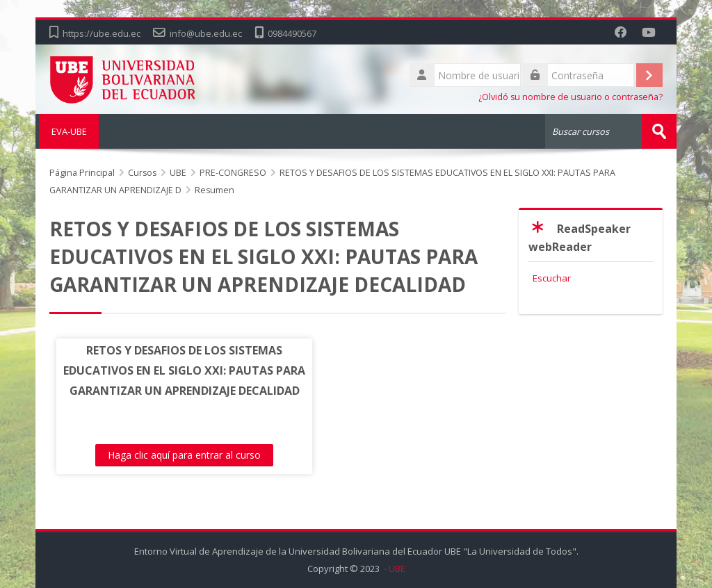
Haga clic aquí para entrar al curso (170, 455)
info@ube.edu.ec (206, 33)
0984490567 (292, 33)
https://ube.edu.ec (102, 33)
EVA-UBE (67, 131)
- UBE (394, 569)
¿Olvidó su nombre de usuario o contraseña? (571, 97)
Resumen (215, 190)
